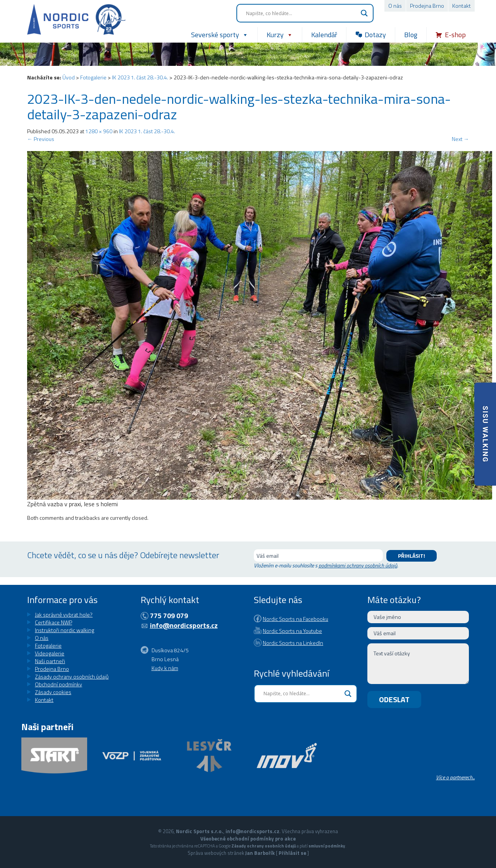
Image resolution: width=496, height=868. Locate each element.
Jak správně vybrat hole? (64, 614)
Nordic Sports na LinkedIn (293, 631)
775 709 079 (169, 616)
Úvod (69, 77)
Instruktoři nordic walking (65, 630)
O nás (395, 6)
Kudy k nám (165, 664)
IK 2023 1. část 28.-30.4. (140, 77)
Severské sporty (220, 35)
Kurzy (280, 35)
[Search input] (301, 13)
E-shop (455, 35)
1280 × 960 (99, 131)
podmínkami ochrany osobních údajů (358, 565)
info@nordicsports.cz (184, 625)
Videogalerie (50, 653)
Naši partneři (50, 661)
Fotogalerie (93, 77)
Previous (41, 139)
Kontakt (462, 6)
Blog (411, 35)
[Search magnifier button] (364, 13)
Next (460, 139)
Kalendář (324, 35)
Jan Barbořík (260, 853)
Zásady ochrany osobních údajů (72, 676)
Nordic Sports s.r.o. (200, 831)
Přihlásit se (292, 853)
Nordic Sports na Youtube (292, 623)
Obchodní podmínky (59, 684)
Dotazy (375, 35)
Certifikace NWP (53, 622)
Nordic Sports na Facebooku (295, 615)
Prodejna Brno (427, 6)
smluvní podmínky (327, 846)
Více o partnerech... (455, 777)
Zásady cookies (53, 692)
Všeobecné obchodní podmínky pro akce (248, 839)
